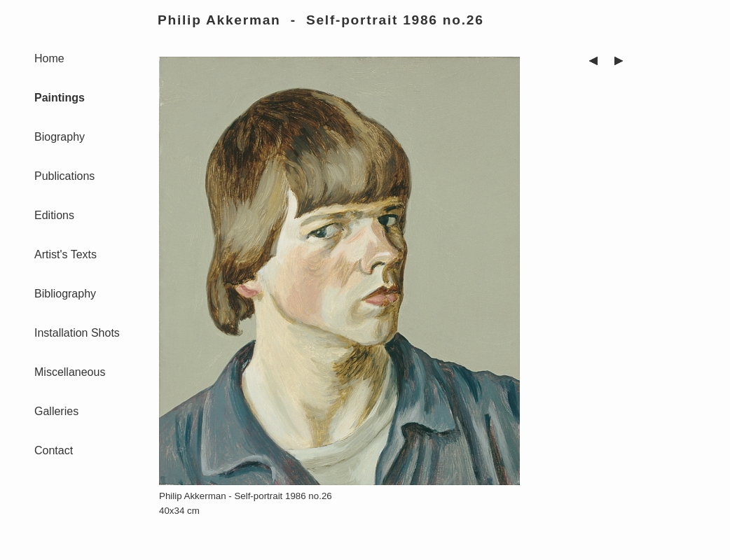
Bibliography (65, 294)
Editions (54, 215)
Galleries (56, 411)
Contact (54, 450)
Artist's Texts (66, 254)
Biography (60, 137)
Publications (64, 176)
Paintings (60, 98)
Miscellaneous (70, 372)
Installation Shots (77, 333)
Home (49, 58)
